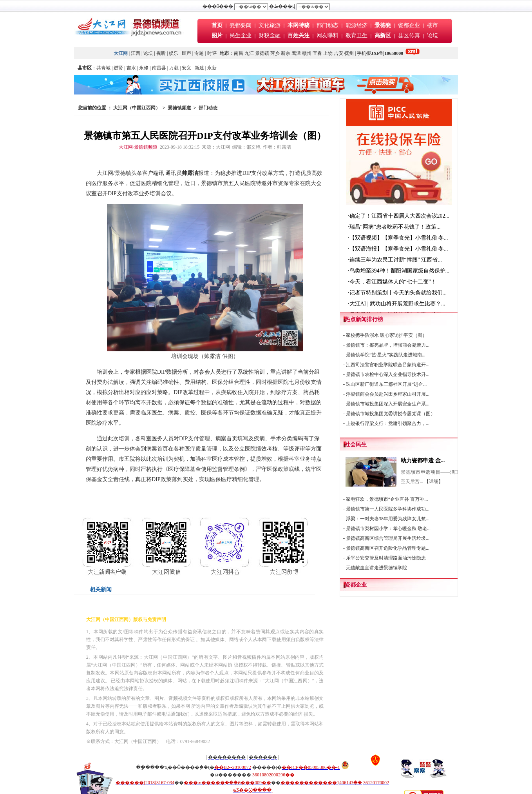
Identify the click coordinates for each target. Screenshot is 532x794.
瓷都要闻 (241, 25)
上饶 (328, 53)
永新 (212, 68)
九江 (249, 53)
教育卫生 (356, 35)
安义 (186, 68)
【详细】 (434, 481)
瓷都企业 (409, 25)
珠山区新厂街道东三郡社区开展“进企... (386, 384)
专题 (199, 53)
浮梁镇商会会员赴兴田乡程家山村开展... (388, 394)
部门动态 (328, 25)
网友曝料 (328, 35)
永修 (144, 68)
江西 (136, 53)
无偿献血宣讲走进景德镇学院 (376, 568)
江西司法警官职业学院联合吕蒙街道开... (388, 365)
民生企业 (241, 35)
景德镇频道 (179, 108)
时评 (213, 53)
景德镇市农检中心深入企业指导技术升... (388, 374)
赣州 (307, 53)
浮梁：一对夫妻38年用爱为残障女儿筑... (388, 519)
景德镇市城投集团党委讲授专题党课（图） (391, 414)
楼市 (432, 25)
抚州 (349, 53)
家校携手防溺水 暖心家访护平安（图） (386, 335)
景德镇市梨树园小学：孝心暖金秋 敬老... (388, 529)
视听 (161, 53)
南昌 (239, 53)
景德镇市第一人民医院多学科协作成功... (388, 509)
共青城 (103, 68)
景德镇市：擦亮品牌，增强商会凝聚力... (388, 345)
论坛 (432, 35)
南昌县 (159, 68)
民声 (186, 53)
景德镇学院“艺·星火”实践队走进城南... (386, 355)
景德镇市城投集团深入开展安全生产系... (388, 404)
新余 (286, 53)
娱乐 (174, 53)
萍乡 (275, 53)
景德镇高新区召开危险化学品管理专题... (388, 548)
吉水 (131, 68)
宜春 (317, 53)
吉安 (338, 53)
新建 (199, 68)
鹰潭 (296, 53)
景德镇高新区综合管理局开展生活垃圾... (388, 538)
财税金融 (270, 35)
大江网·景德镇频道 (138, 147)
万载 (174, 68)
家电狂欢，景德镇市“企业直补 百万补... (387, 499)
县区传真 (409, 35)
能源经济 (356, 25)
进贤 (118, 68)
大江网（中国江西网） (137, 108)
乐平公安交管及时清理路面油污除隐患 (386, 558)
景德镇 (262, 53)
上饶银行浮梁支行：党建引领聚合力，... (388, 423)
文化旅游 (270, 25)
